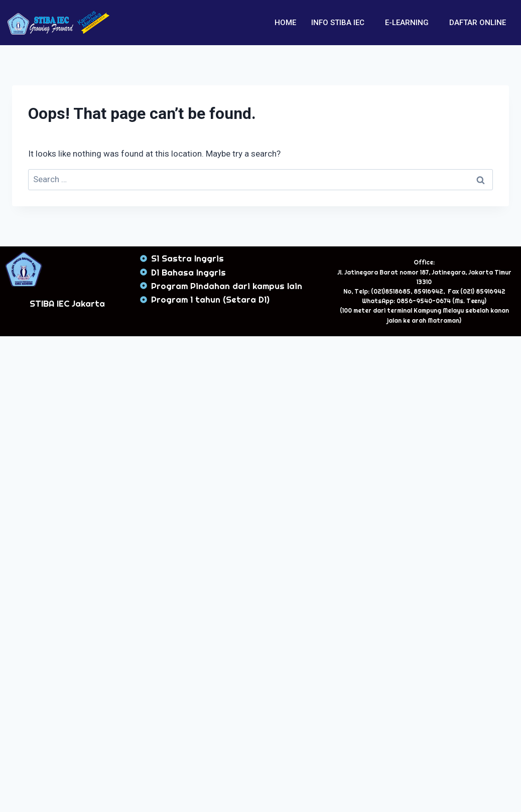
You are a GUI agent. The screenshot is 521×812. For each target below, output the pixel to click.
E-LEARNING (407, 23)
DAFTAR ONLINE (478, 23)
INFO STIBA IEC (338, 23)
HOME (285, 23)
